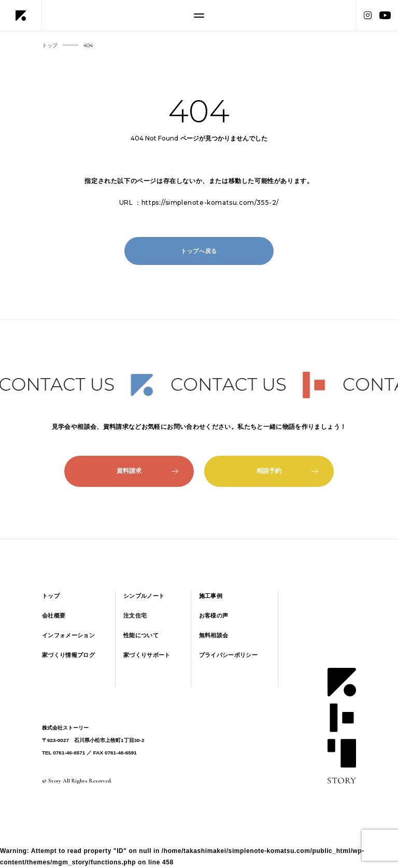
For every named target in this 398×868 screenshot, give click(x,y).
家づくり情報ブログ (68, 655)
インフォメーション (68, 635)
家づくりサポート (147, 655)
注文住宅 (135, 615)
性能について (141, 635)
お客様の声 (214, 615)
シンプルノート (144, 596)
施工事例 (211, 596)
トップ (51, 596)
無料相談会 (214, 635)
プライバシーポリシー (228, 655)
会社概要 (54, 615)
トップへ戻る (199, 251)
